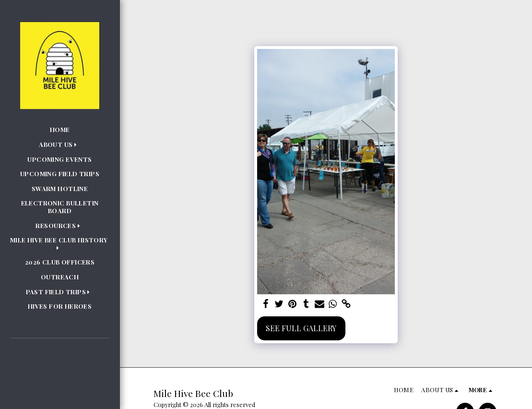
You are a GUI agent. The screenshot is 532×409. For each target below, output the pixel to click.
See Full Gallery (301, 328)
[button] (60, 144)
